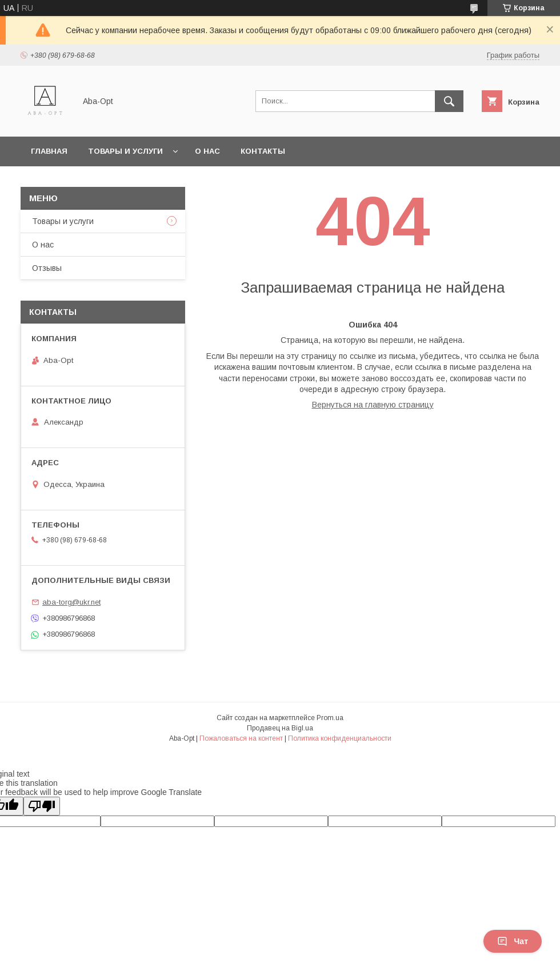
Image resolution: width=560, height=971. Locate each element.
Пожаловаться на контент (241, 738)
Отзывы (47, 268)
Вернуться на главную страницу (373, 405)
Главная (49, 151)
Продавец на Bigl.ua (280, 728)
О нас (207, 151)
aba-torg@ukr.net (71, 602)
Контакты (263, 151)
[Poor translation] (42, 806)
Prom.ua (330, 718)
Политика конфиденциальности (340, 738)
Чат (513, 941)
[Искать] (449, 101)
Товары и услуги (125, 151)
